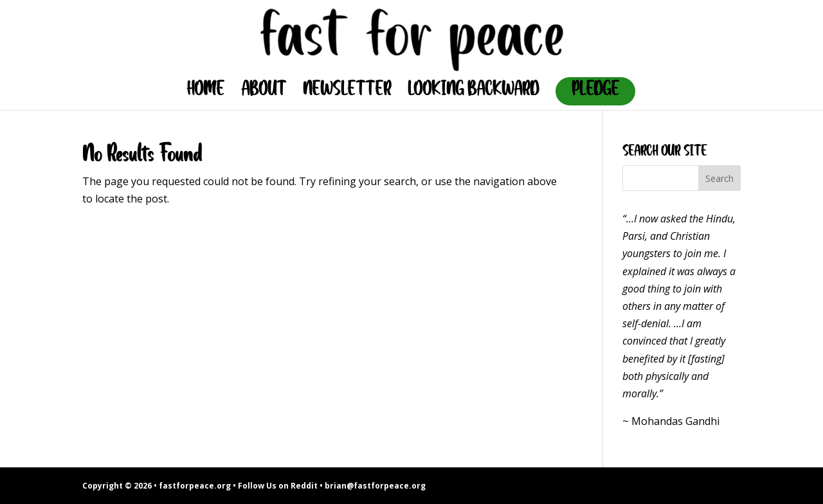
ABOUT (264, 93)
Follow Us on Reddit (278, 486)
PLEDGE (595, 91)
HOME (205, 93)
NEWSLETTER (347, 93)
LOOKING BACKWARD (473, 93)
